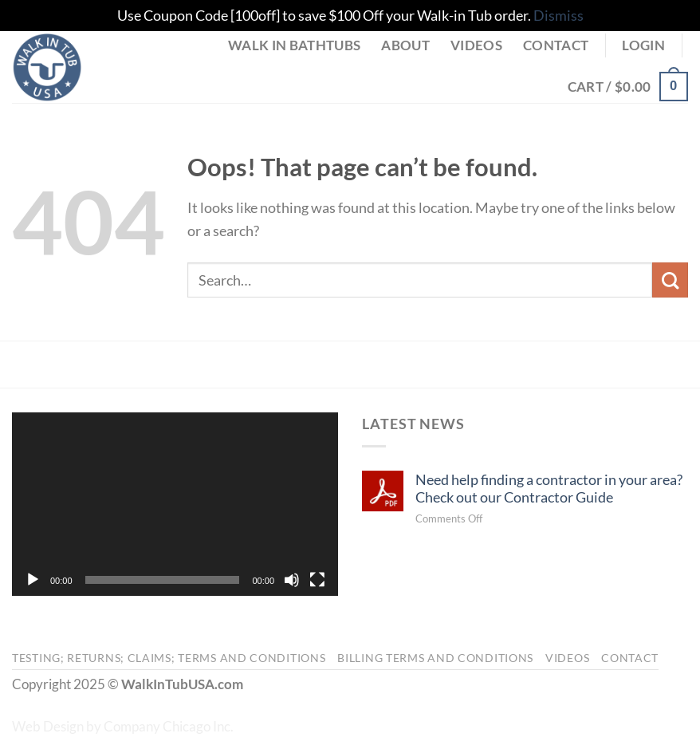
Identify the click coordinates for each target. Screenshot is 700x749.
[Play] (33, 580)
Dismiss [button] (558, 15)
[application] (175, 504)
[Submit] (670, 280)
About (405, 45)
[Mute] (292, 580)
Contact (556, 45)
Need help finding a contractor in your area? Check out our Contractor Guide (549, 488)
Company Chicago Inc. (169, 727)
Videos (476, 45)
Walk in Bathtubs (294, 45)
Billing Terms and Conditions (435, 658)
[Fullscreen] (317, 580)
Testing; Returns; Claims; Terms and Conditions (169, 658)
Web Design (48, 727)
